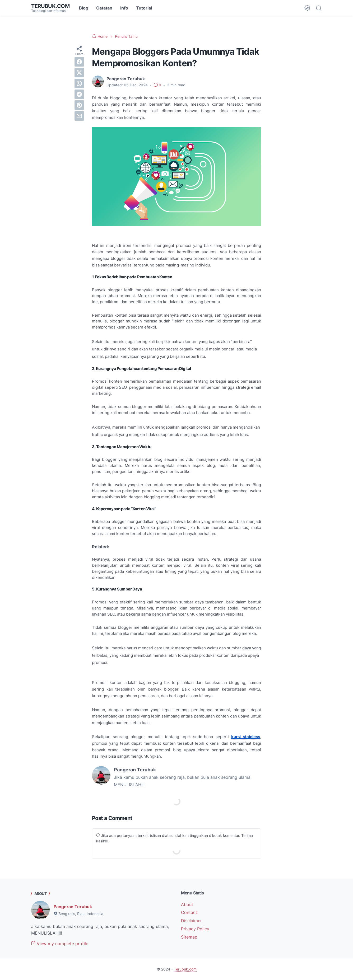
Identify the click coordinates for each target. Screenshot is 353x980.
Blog (84, 8)
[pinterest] (79, 105)
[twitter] (79, 73)
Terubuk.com (50, 6)
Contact (189, 912)
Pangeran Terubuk (73, 907)
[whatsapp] (79, 83)
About (187, 904)
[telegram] (79, 94)
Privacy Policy (195, 929)
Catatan (104, 8)
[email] (79, 116)
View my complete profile (60, 944)
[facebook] (79, 62)
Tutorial (144, 8)
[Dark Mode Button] (307, 8)
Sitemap (189, 937)
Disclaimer (191, 921)
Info (124, 8)
